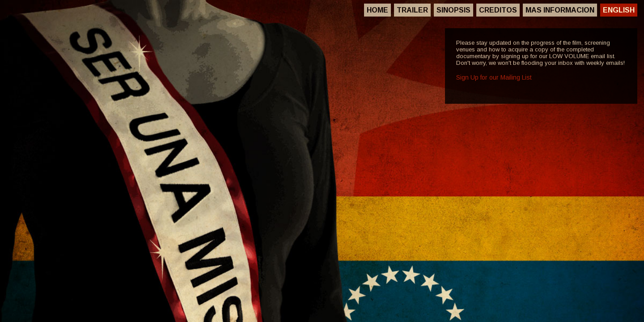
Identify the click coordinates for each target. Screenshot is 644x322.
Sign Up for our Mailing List (494, 77)
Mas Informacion (560, 10)
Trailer (412, 10)
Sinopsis (453, 10)
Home (377, 10)
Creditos (498, 10)
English (619, 10)
